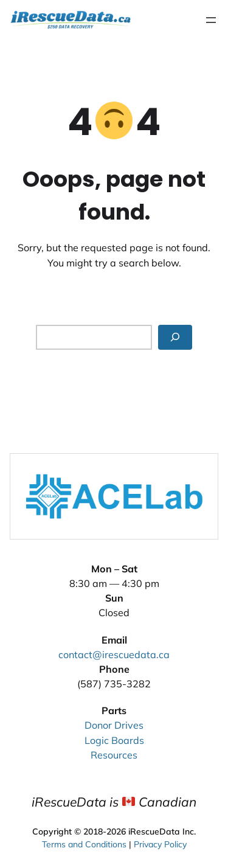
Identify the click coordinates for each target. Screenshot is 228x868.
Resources (114, 755)
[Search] (175, 337)
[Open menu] (211, 20)
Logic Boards (114, 740)
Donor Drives (114, 725)
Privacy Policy (160, 843)
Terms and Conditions (84, 843)
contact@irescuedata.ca (114, 654)
